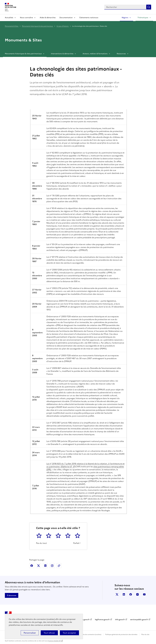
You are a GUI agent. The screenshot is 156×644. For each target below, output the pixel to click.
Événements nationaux (89, 18)
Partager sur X (39, 566)
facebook (131, 594)
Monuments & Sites (12, 26)
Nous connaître (26, 18)
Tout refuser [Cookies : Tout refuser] (49, 633)
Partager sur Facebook (32, 566)
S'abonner (12, 595)
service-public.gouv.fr (139, 620)
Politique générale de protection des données (121, 634)
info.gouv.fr (120, 620)
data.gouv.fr (85, 620)
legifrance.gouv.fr (102, 620)
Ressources (121, 54)
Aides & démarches (48, 18)
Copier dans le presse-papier (59, 566)
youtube (144, 594)
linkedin (124, 594)
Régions (125, 18)
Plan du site (145, 634)
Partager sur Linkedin (45, 566)
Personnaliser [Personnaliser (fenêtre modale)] (30, 633)
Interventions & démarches (62, 54)
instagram (137, 594)
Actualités (9, 18)
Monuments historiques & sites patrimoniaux (38, 26)
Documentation (66, 18)
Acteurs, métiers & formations (95, 54)
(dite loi (66, 467)
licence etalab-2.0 (54, 641)
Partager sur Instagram (52, 566)
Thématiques (143, 18)
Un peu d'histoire (63, 26)
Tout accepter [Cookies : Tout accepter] (69, 633)
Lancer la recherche (149, 7)
